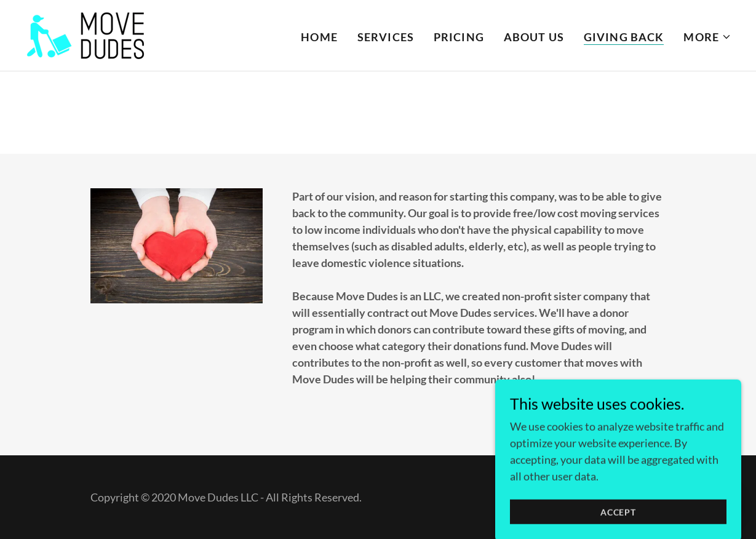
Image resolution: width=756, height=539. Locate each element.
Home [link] (319, 37)
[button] (707, 37)
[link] (86, 34)
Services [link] (386, 37)
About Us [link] (534, 37)
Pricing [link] (459, 37)
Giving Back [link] (624, 37)
